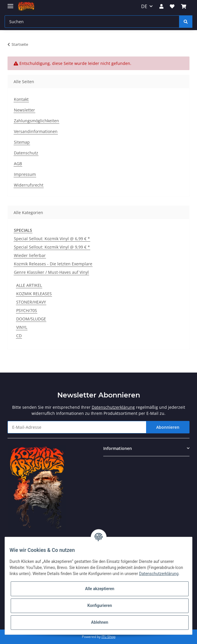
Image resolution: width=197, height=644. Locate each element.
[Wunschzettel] (172, 6)
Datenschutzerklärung (113, 407)
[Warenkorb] (183, 6)
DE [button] (144, 6)
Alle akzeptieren (100, 589)
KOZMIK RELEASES (34, 294)
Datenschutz (26, 153)
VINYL (22, 327)
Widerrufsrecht (29, 185)
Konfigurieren (100, 605)
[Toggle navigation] (10, 4)
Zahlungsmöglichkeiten (36, 121)
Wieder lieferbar (30, 255)
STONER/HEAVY (31, 302)
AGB (18, 164)
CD (19, 336)
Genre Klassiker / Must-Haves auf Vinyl (51, 272)
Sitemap (22, 142)
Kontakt (21, 99)
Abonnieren (168, 427)
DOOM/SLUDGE (31, 319)
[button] (161, 6)
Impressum (25, 174)
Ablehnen (100, 622)
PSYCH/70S (27, 310)
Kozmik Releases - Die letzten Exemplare (53, 264)
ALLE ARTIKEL (29, 285)
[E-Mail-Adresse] (77, 427)
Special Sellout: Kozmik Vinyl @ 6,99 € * (52, 239)
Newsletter (24, 110)
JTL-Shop (108, 637)
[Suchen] (92, 22)
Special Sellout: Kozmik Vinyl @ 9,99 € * (52, 247)
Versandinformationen (36, 131)
